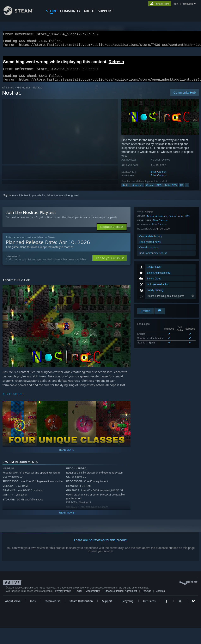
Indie (180, 264)
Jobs (33, 606)
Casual (150, 190)
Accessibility (93, 596)
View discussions (149, 296)
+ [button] (187, 190)
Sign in (7, 200)
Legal (78, 596)
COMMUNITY (70, 11)
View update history (151, 285)
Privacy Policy (63, 596)
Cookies (160, 596)
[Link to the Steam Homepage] (22, 14)
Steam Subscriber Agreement (121, 596)
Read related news (150, 290)
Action (126, 190)
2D (182, 190)
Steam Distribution (81, 606)
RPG (159, 190)
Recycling (128, 606)
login (176, 4)
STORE (52, 11)
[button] (110, 263)
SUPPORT (105, 11)
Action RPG (171, 190)
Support (107, 606)
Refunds (147, 596)
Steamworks (53, 606)
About (89, 11)
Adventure (138, 190)
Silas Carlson (159, 177)
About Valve (13, 606)
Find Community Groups (153, 301)
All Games (8, 92)
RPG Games (23, 92)
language (188, 4)
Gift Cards (149, 606)
